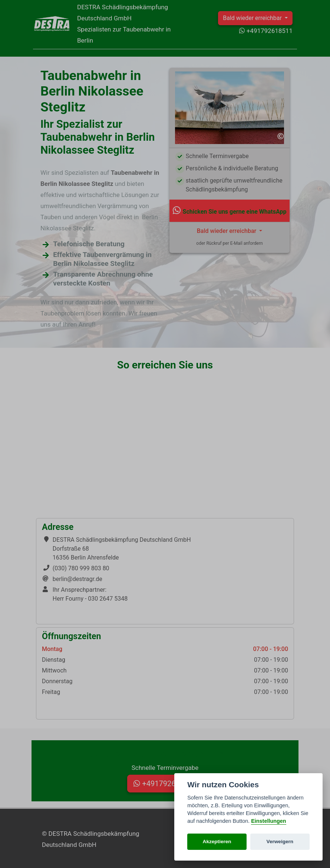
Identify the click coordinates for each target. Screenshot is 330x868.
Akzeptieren (217, 842)
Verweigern (280, 842)
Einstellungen (268, 821)
